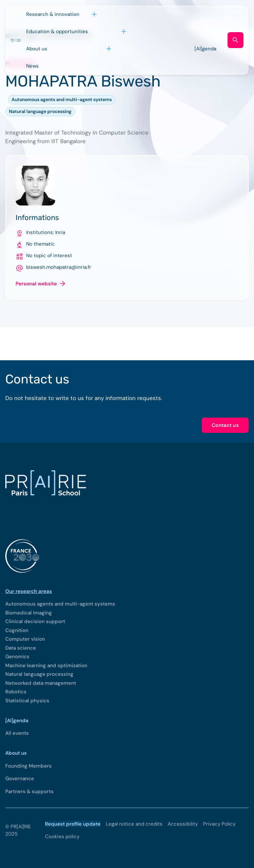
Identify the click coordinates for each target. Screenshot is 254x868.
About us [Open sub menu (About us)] (37, 49)
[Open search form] (235, 40)
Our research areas (29, 591)
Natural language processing (40, 111)
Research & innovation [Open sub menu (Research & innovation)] (53, 14)
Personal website (36, 284)
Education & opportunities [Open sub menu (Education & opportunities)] (57, 31)
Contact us (225, 425)
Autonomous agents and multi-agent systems (62, 99)
